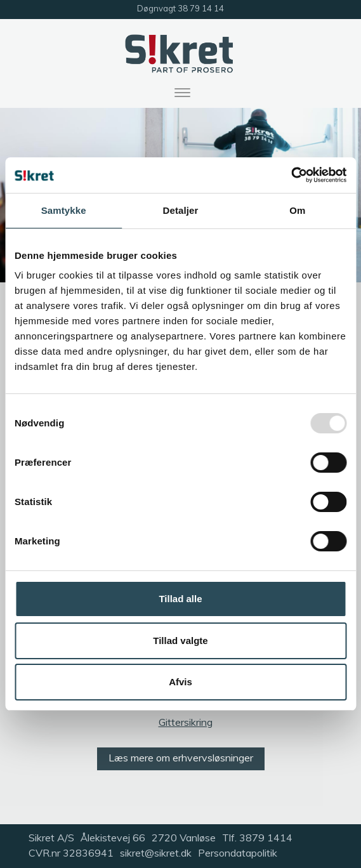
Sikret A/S (51, 838)
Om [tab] (297, 210)
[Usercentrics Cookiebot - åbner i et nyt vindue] (291, 175)
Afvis (180, 682)
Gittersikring (186, 722)
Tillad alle (180, 599)
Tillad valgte (180, 641)
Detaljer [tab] (181, 210)
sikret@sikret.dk (156, 853)
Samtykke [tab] (64, 210)
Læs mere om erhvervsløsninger (181, 758)
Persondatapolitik (238, 853)
